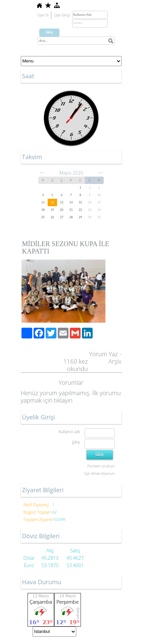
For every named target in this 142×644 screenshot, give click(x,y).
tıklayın (63, 400)
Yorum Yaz (103, 354)
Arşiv (115, 361)
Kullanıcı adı (69, 432)
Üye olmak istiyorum (99, 473)
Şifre (76, 442)
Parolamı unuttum (101, 466)
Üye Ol (43, 15)
